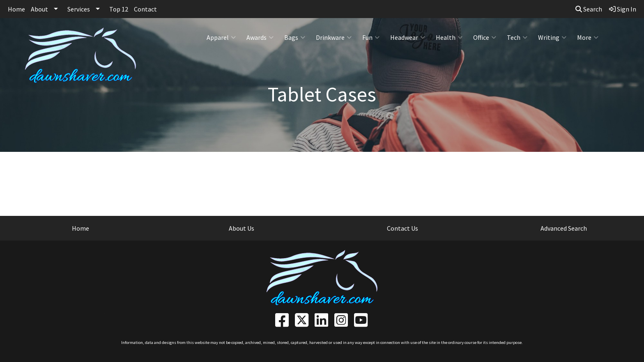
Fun (371, 37)
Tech (517, 37)
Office (485, 37)
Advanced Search (564, 228)
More (588, 37)
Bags (295, 37)
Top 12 (119, 9)
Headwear (408, 37)
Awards (260, 37)
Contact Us (402, 228)
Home (16, 9)
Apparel (221, 37)
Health (449, 37)
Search (589, 9)
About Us (241, 228)
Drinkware (334, 37)
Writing (552, 37)
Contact (145, 9)
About (39, 9)
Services (79, 9)
